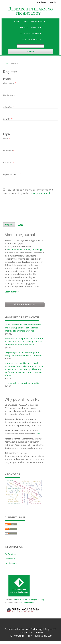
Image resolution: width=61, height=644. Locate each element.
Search (30, 51)
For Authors (10, 559)
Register (42, 2)
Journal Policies (31, 40)
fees (38, 434)
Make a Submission (25, 305)
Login (53, 2)
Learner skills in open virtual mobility (22, 383)
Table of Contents (30, 27)
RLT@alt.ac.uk (17, 636)
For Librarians (11, 563)
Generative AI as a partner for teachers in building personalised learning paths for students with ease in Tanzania (24, 342)
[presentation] (26, 209)
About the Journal (34, 21)
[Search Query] (31, 46)
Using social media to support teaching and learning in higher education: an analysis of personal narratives (23, 328)
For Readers (10, 554)
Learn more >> (12, 292)
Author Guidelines (30, 34)
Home (17, 21)
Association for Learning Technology (25, 250)
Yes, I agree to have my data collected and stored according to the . (28, 191)
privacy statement (40, 193)
